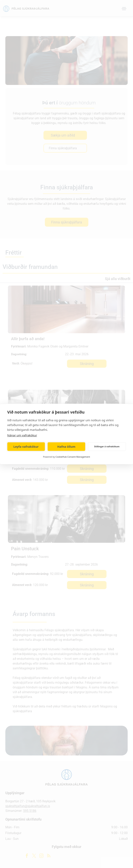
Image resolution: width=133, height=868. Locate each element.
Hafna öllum (66, 447)
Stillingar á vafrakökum (107, 446)
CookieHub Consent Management (73, 457)
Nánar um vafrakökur (22, 435)
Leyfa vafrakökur (26, 447)
